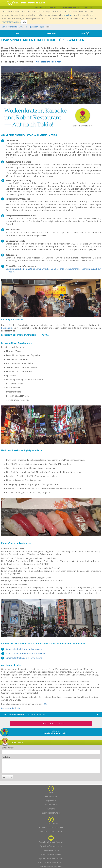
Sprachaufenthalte (9, 27)
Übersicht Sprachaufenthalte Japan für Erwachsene (29, 269)
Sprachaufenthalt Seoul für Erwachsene (24, 658)
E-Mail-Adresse (8, 748)
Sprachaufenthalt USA (51, 854)
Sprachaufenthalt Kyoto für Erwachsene (24, 649)
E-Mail (45, 704)
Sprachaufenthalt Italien (51, 867)
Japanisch (34, 27)
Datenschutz (51, 797)
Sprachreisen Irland (51, 850)
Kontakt (51, 809)
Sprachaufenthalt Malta (51, 846)
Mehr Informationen (11, 22)
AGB (51, 793)
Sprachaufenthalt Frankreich (51, 863)
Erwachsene (23, 27)
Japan (42, 27)
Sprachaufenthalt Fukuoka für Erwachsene (25, 653)
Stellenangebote (51, 805)
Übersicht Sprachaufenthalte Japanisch (72, 269)
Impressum (51, 801)
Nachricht (6, 757)
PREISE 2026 (51, 33)
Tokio (17, 33)
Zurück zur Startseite (11, 708)
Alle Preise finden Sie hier (48, 62)
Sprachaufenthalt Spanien (51, 858)
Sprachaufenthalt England (51, 842)
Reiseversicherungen (51, 813)
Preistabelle (7, 328)
